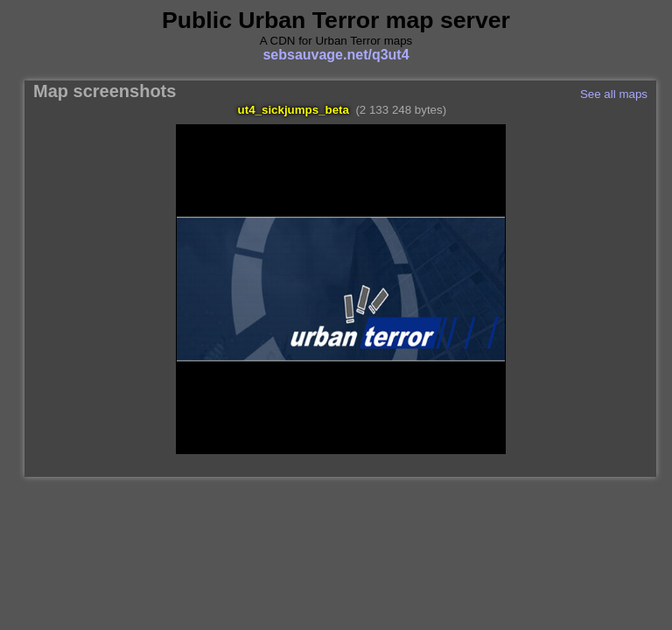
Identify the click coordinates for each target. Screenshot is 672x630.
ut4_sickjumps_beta (294, 110)
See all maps (614, 94)
